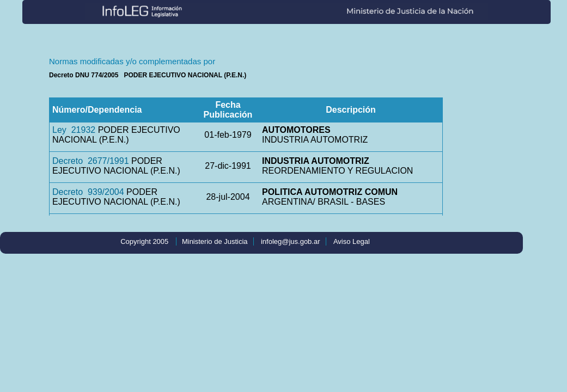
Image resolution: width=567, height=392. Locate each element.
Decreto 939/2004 (88, 192)
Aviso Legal (352, 241)
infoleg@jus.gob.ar (291, 241)
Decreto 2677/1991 (91, 161)
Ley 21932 (74, 130)
